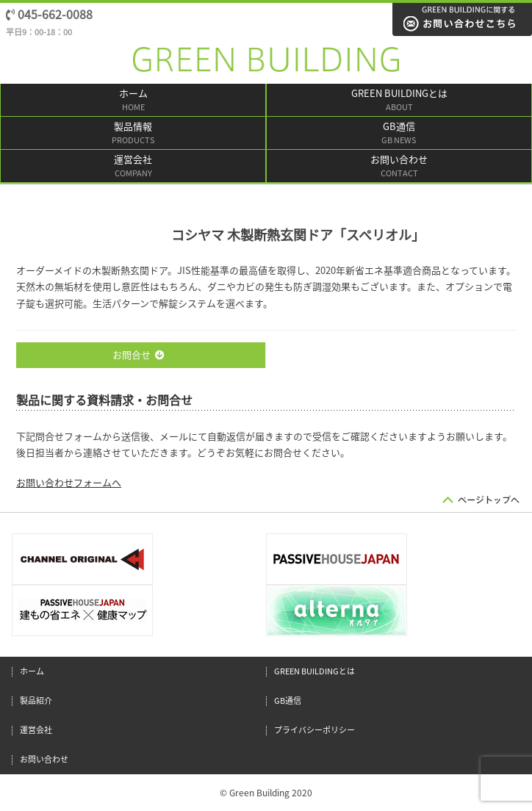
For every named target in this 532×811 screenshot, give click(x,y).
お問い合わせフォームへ (69, 483)
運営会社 (133, 167)
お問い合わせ (399, 167)
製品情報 (133, 134)
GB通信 (399, 134)
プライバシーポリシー (314, 730)
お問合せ (139, 355)
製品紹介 (36, 700)
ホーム (133, 101)
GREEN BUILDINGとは (399, 101)
